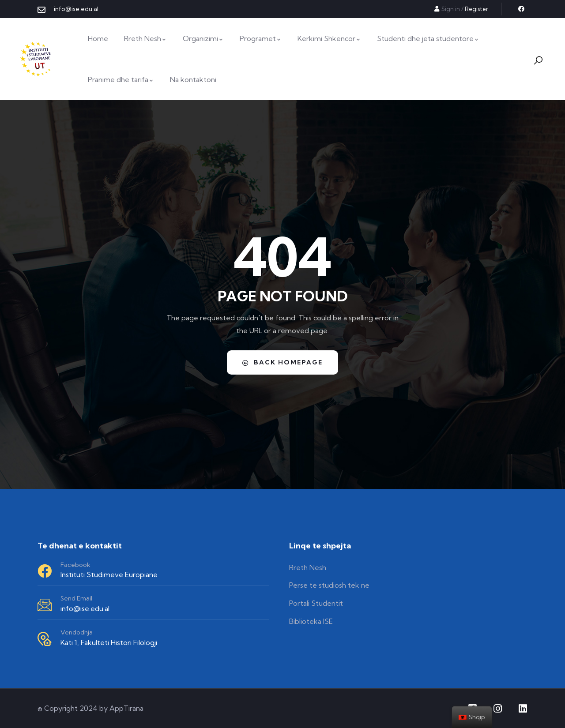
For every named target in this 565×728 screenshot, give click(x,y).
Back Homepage (282, 362)
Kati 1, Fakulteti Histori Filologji (109, 642)
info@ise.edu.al (85, 608)
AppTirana (126, 708)
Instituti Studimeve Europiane (109, 574)
